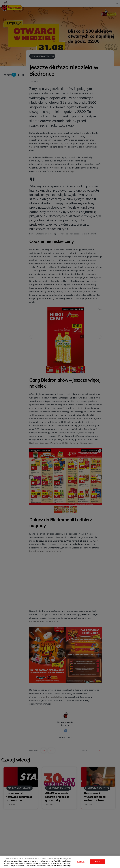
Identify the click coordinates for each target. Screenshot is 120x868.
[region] (60, 862)
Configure (81, 862)
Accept (98, 862)
